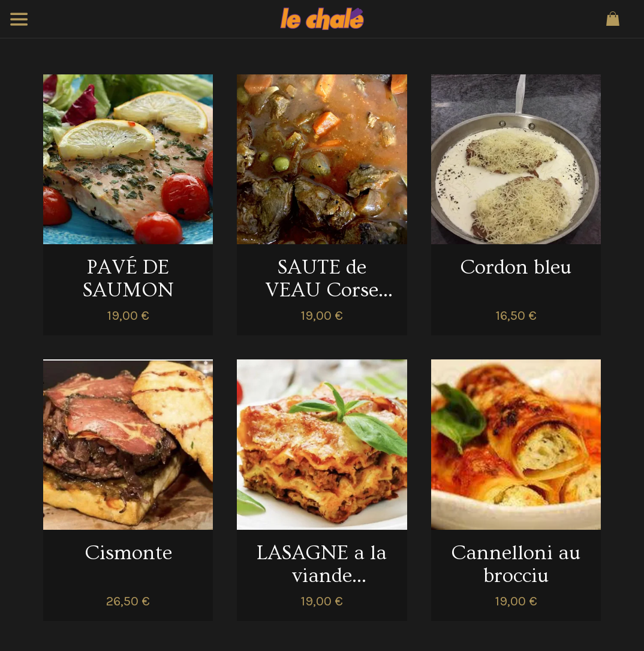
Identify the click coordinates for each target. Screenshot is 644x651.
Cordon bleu (516, 268)
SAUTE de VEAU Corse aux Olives (322, 279)
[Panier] (613, 19)
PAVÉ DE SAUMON (128, 279)
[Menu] (19, 19)
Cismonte (128, 553)
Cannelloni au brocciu (516, 565)
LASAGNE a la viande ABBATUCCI (322, 565)
